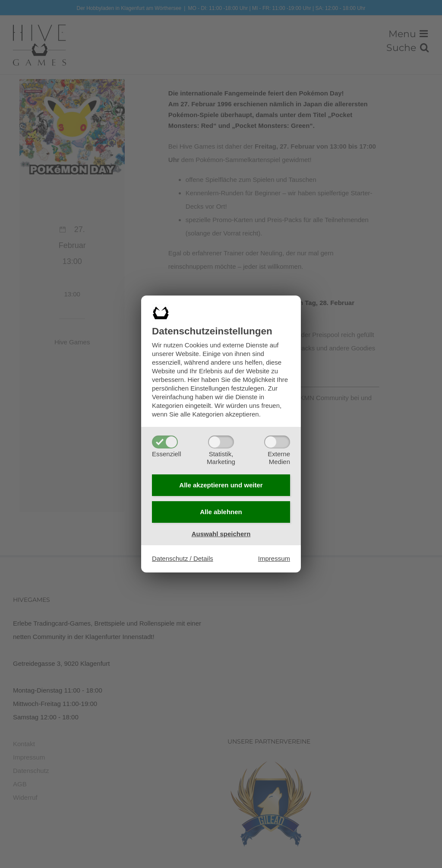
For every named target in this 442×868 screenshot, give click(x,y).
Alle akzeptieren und (221, 485)
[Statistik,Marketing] (221, 441)
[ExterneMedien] (277, 441)
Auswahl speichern (221, 534)
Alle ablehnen (221, 512)
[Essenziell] (165, 441)
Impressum (274, 559)
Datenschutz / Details (183, 559)
